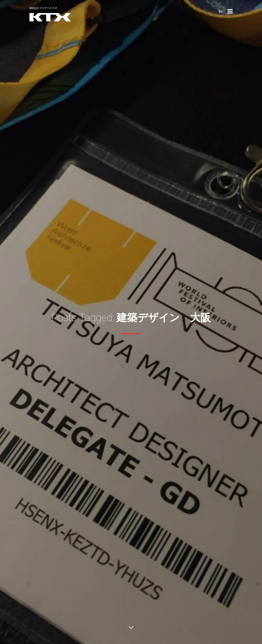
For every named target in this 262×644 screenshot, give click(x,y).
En (221, 12)
